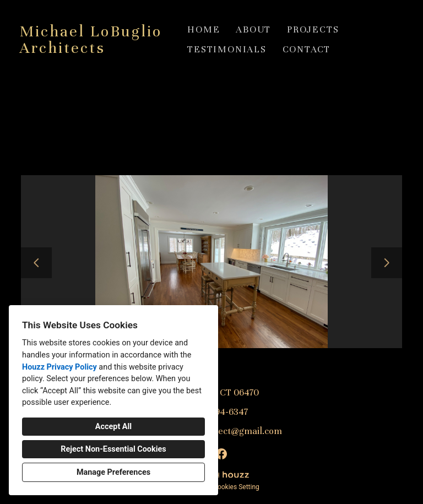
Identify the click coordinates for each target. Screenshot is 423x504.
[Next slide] (387, 263)
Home (204, 29)
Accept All (113, 427)
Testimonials (227, 49)
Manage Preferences (113, 472)
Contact (307, 49)
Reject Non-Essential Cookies (113, 449)
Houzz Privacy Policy (59, 367)
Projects (313, 29)
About (253, 29)
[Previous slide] (36, 263)
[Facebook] (221, 454)
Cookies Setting (236, 487)
